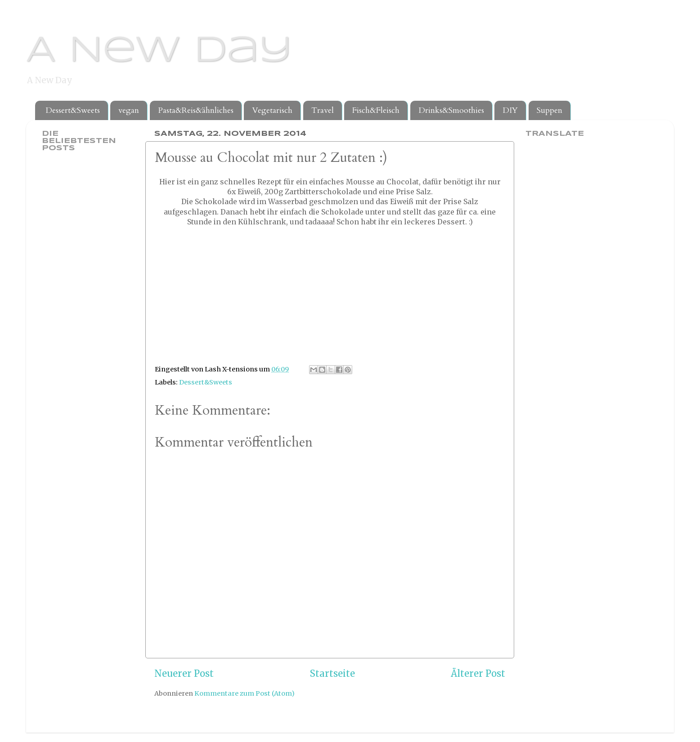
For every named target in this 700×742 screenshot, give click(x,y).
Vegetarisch (272, 110)
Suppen (550, 110)
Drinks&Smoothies (451, 110)
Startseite (332, 674)
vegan (129, 110)
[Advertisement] (78, 300)
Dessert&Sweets (73, 110)
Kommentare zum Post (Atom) (245, 693)
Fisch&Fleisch (376, 110)
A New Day (159, 51)
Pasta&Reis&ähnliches (196, 110)
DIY (510, 110)
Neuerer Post (184, 674)
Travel (323, 110)
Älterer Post (478, 674)
